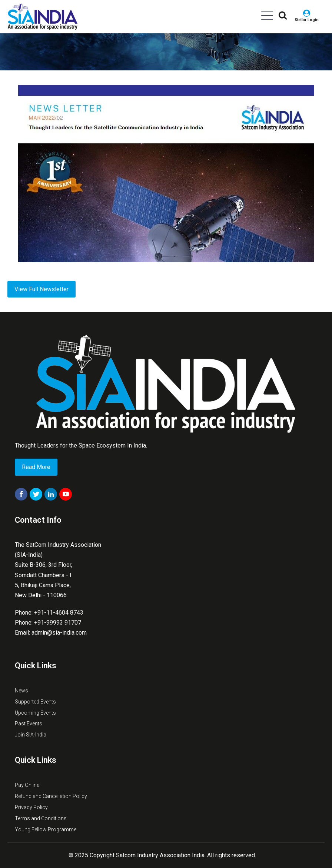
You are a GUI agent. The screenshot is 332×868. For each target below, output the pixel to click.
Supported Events (35, 702)
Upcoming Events (35, 713)
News (21, 691)
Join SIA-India (31, 735)
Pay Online (27, 785)
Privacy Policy (31, 807)
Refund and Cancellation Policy (51, 796)
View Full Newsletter (41, 289)
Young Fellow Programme (46, 829)
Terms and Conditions (41, 818)
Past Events (29, 724)
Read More (36, 467)
